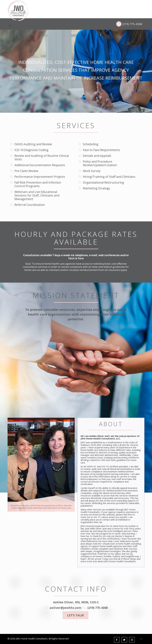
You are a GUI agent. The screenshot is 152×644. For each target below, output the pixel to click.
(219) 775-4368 (129, 24)
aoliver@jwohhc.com (65, 608)
